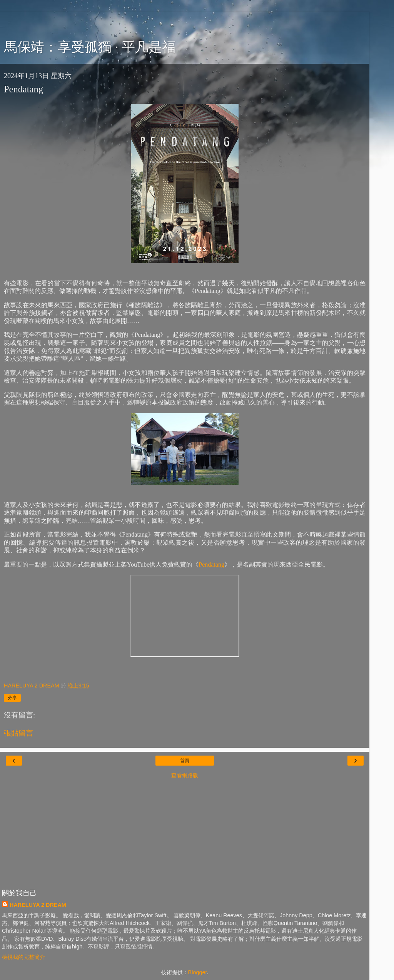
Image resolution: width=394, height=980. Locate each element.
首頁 (185, 761)
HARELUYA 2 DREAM (38, 905)
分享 (12, 698)
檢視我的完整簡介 (23, 957)
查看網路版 (185, 775)
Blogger (198, 972)
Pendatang (211, 564)
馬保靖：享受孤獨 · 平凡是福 (90, 47)
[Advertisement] (185, 21)
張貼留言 (18, 733)
